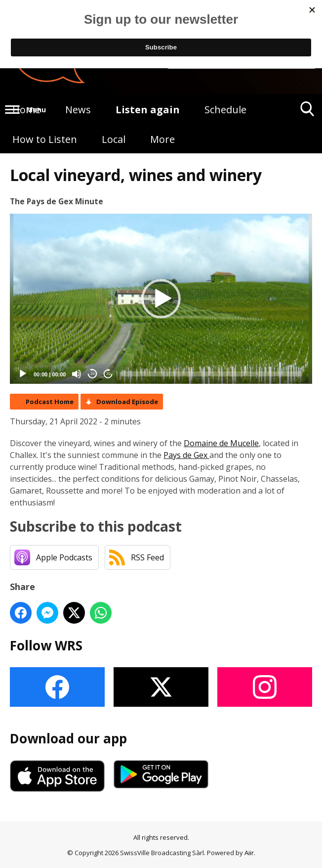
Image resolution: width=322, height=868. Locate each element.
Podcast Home (50, 402)
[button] (161, 299)
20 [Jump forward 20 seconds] (108, 374)
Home (26, 110)
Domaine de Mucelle (221, 443)
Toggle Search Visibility (307, 113)
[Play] (23, 374)
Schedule (225, 110)
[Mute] (77, 374)
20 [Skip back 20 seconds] (93, 374)
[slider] (212, 374)
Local (114, 139)
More (162, 139)
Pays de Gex (186, 455)
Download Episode (127, 402)
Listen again (148, 110)
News (78, 110)
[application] (161, 299)
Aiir (249, 853)
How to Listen (45, 139)
